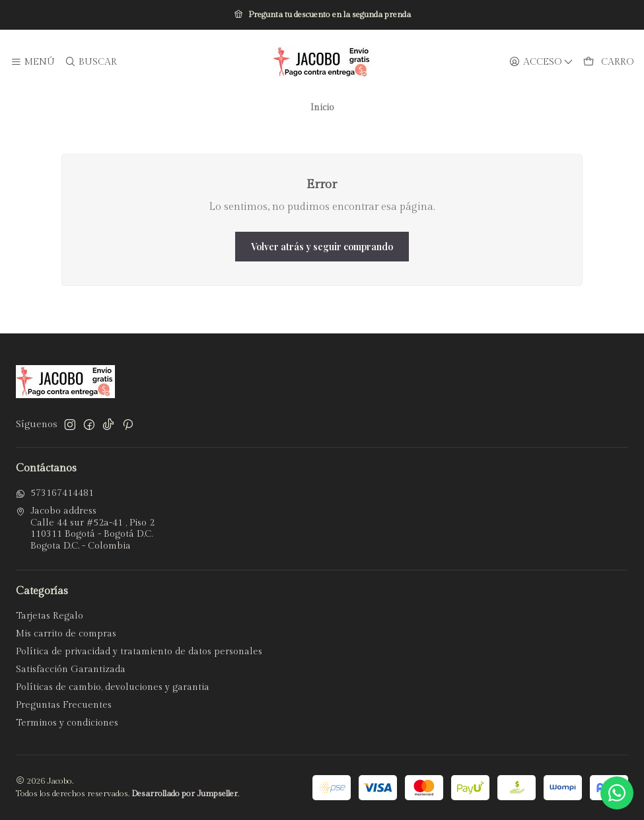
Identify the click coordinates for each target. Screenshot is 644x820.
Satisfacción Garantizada (71, 669)
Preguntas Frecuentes (64, 705)
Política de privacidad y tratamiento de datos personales (139, 652)
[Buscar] (90, 62)
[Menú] (33, 62)
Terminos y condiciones (67, 723)
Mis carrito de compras (66, 634)
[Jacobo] (322, 62)
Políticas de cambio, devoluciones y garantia (113, 687)
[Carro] (608, 62)
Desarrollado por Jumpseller (185, 794)
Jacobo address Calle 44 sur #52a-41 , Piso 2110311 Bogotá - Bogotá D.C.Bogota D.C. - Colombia (85, 529)
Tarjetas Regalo (50, 616)
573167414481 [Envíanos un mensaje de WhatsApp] (55, 493)
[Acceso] (541, 62)
